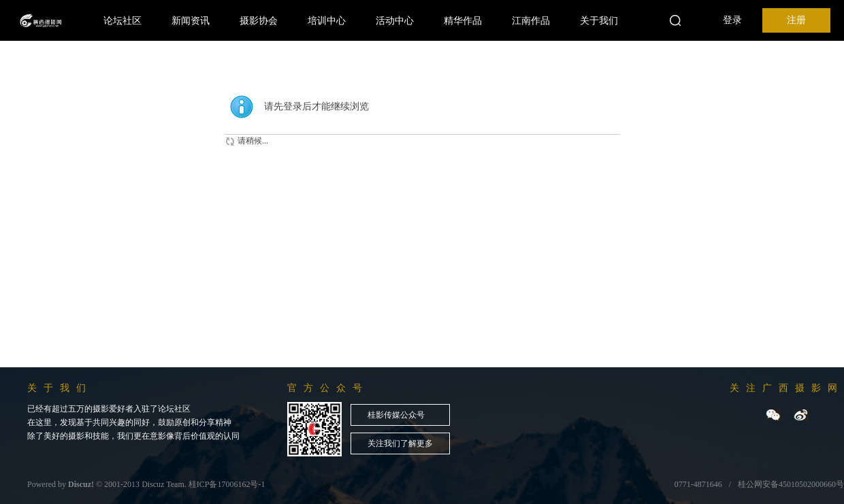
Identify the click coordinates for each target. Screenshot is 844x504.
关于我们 (599, 20)
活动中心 (395, 20)
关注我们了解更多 (400, 443)
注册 (796, 20)
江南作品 (531, 20)
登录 (732, 20)
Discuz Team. (164, 484)
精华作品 (463, 20)
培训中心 (327, 20)
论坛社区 (123, 20)
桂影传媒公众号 (396, 415)
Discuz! (81, 484)
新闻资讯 (191, 20)
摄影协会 (259, 20)
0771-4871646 (698, 484)
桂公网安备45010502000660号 (791, 484)
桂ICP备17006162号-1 (227, 484)
